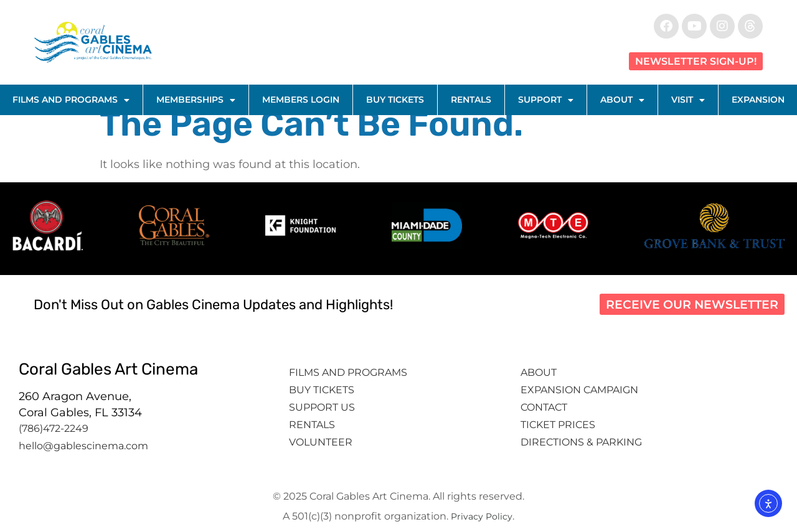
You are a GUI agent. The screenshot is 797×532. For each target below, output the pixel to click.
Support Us (322, 407)
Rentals (471, 100)
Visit (688, 100)
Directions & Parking (581, 442)
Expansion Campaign (581, 390)
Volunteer (322, 442)
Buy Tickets (395, 100)
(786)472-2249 (54, 428)
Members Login (301, 100)
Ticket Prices (558, 425)
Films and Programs (71, 100)
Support (546, 100)
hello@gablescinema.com (83, 446)
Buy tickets (322, 390)
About (622, 100)
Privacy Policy (482, 516)
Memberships (196, 100)
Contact (545, 407)
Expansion (758, 100)
